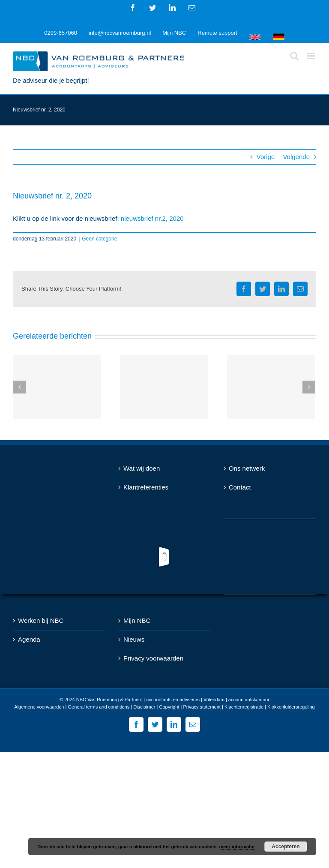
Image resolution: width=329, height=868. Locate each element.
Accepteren (286, 847)
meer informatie (237, 847)
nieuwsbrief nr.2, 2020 (152, 218)
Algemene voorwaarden (39, 707)
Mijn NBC (137, 620)
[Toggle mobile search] (294, 56)
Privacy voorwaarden (153, 658)
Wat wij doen (142, 468)
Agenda (29, 639)
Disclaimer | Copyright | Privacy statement (177, 707)
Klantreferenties (146, 487)
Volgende (296, 157)
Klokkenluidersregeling (291, 707)
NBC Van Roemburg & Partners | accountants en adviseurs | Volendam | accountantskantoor (173, 700)
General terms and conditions (99, 707)
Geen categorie (99, 239)
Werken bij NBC (41, 620)
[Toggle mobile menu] (312, 56)
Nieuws (134, 639)
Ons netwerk (247, 468)
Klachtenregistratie (244, 707)
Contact (240, 487)
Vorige (266, 157)
